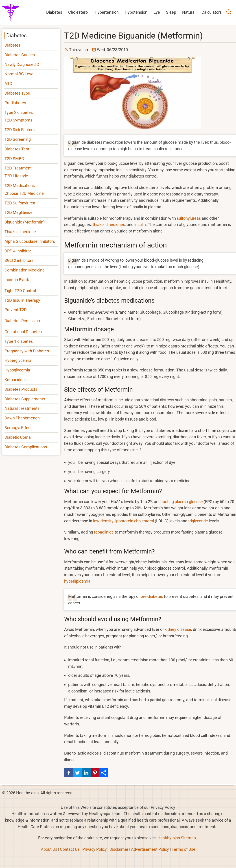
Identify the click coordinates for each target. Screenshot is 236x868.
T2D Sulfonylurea (20, 203)
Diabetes (12, 45)
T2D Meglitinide (19, 212)
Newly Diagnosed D (22, 64)
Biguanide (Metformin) (25, 222)
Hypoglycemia (17, 370)
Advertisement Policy (150, 849)
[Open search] (229, 12)
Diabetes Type (17, 93)
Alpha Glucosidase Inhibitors (30, 241)
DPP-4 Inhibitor (18, 251)
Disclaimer (119, 849)
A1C (8, 84)
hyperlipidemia (77, 581)
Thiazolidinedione (20, 232)
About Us (49, 849)
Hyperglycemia (18, 360)
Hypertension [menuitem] (107, 12)
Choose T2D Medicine (24, 193)
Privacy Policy (95, 849)
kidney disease (178, 629)
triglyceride (198, 521)
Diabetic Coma (18, 437)
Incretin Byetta (17, 280)
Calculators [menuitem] (212, 12)
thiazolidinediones (109, 225)
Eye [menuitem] (157, 12)
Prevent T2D (16, 310)
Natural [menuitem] (189, 12)
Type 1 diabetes (19, 341)
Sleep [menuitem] (171, 12)
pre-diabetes (152, 596)
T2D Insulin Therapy (22, 300)
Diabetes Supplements (25, 399)
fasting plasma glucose (182, 502)
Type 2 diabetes (19, 112)
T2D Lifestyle (16, 176)
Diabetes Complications (26, 447)
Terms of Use (184, 849)
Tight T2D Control (20, 291)
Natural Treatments (22, 408)
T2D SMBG (14, 159)
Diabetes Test (17, 149)
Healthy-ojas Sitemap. (177, 838)
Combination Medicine (25, 270)
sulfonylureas (189, 218)
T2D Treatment (18, 168)
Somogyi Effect (18, 428)
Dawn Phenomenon (22, 418)
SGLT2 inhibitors (19, 260)
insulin (140, 225)
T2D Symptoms (18, 120)
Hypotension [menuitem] (136, 12)
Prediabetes (15, 103)
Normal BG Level (19, 74)
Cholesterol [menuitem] (78, 12)
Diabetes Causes (20, 55)
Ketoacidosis (16, 380)
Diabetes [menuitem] (54, 12)
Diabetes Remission (22, 321)
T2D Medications (20, 186)
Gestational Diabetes (23, 332)
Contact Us (70, 849)
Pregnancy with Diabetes (27, 351)
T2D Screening (18, 139)
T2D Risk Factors (20, 130)
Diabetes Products (21, 389)
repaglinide (104, 532)
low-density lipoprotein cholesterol (123, 521)
